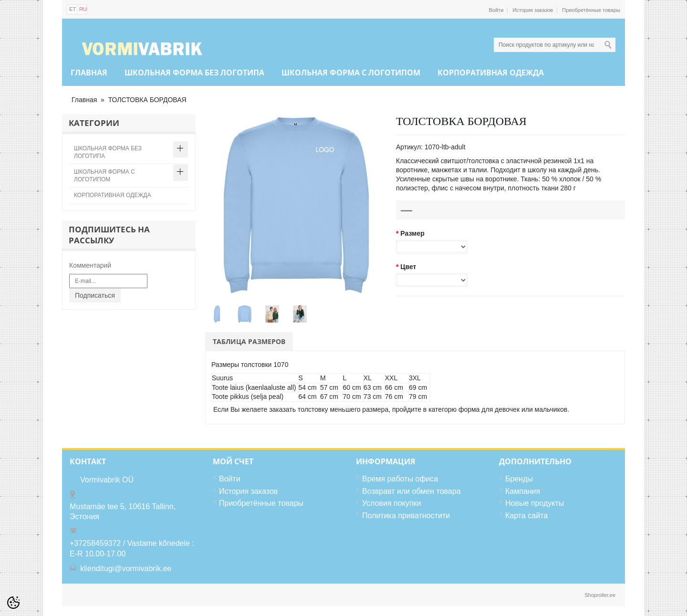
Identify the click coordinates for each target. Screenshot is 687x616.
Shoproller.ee (600, 595)
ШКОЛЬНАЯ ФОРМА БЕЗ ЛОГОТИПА (194, 73)
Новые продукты (535, 503)
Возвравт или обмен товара (411, 491)
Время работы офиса (400, 479)
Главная (89, 73)
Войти (496, 10)
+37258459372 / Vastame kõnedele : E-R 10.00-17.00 (132, 548)
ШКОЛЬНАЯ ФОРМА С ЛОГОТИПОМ (351, 73)
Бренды (519, 479)
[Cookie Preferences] (13, 603)
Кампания (523, 491)
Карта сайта (526, 516)
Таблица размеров (249, 341)
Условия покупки (391, 503)
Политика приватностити (406, 516)
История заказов (533, 10)
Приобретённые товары (591, 10)
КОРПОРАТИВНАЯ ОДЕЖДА (491, 73)
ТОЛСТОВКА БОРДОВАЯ (147, 100)
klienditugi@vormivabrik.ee (126, 569)
